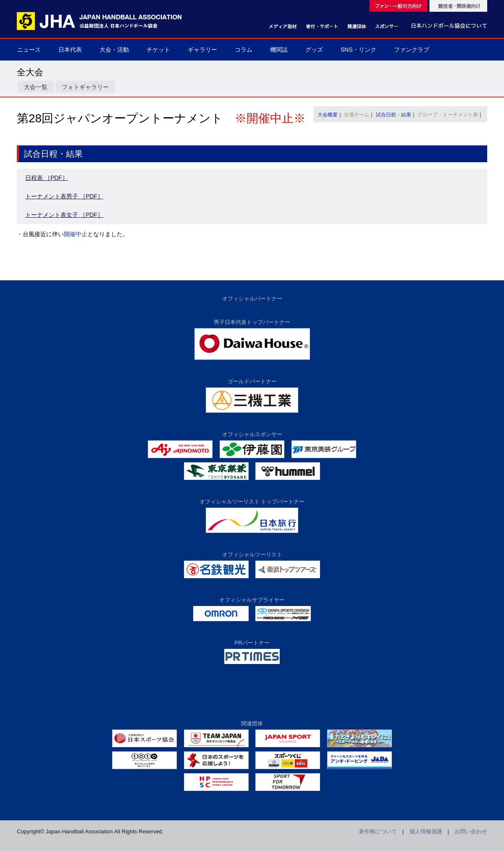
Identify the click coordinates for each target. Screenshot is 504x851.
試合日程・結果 (394, 115)
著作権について (378, 831)
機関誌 (279, 50)
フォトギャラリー (85, 87)
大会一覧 (36, 87)
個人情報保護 (426, 831)
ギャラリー (202, 50)
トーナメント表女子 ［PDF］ (64, 215)
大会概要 (328, 115)
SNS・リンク (358, 50)
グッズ (314, 50)
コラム (244, 50)
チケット (158, 50)
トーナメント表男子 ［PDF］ (64, 196)
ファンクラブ (412, 50)
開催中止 (76, 234)
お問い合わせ (471, 831)
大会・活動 (114, 50)
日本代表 (70, 50)
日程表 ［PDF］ (47, 178)
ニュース (29, 50)
